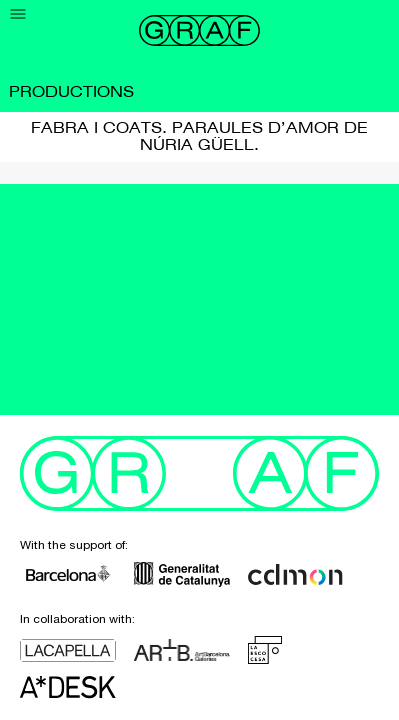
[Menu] (18, 14)
